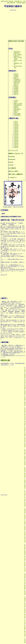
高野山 (16, 102)
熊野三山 (16, 78)
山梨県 (25, 458)
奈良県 (25, 533)
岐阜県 (25, 470)
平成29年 (16, 127)
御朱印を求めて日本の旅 (7, 1)
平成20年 (16, 140)
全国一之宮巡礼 (18, 55)
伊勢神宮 (16, 75)
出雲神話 (16, 77)
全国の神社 (17, 53)
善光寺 (16, 112)
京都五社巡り (17, 81)
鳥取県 (25, 547)
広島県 (25, 564)
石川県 (25, 499)
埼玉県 (25, 423)
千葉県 (25, 429)
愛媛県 (25, 587)
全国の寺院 (17, 56)
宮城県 (25, 387)
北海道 (25, 370)
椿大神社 (16, 91)
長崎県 (25, 611)
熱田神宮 (16, 88)
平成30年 (16, 126)
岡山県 (25, 558)
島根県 (25, 553)
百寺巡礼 (16, 101)
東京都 (25, 410)
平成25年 (16, 133)
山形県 (25, 398)
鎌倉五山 (16, 108)
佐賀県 (25, 605)
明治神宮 (16, 90)
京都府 (25, 517)
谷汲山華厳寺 (17, 115)
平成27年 (16, 130)
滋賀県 (25, 511)
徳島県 (25, 576)
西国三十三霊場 (18, 104)
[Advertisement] (13, 25)
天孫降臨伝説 (17, 80)
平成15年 (16, 147)
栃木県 (25, 440)
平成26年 (16, 132)
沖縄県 (25, 641)
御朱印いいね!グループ (16, 153)
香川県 (25, 582)
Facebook (12, 156)
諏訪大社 (16, 86)
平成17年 (16, 145)
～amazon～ (12, 177)
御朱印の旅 (5, 360)
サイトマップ (13, 150)
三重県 (25, 481)
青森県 (25, 376)
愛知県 (25, 475)
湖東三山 (16, 111)
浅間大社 (16, 93)
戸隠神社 (16, 87)
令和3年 (16, 121)
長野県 (25, 463)
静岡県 (25, 487)
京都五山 (16, 106)
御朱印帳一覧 (18, 1)
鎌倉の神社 (17, 83)
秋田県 (25, 393)
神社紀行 (16, 74)
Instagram (12, 159)
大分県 (25, 622)
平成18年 (16, 143)
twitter (11, 162)
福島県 (25, 404)
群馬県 (25, 445)
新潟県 (25, 452)
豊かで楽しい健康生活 (15, 174)
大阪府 (25, 522)
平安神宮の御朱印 (21, 3)
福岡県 (25, 599)
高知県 (25, 593)
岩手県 (25, 381)
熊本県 (25, 616)
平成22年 (16, 137)
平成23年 (16, 136)
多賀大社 (16, 84)
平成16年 (16, 146)
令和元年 (16, 124)
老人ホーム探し (13, 171)
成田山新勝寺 (17, 114)
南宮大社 (16, 94)
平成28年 (16, 129)
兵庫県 (25, 528)
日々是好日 (12, 168)
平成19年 (16, 142)
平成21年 (16, 139)
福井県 (25, 504)
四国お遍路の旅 (18, 105)
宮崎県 (25, 627)
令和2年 (16, 123)
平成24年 (16, 134)
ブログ (11, 165)
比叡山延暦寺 (17, 109)
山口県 (25, 569)
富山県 (25, 493)
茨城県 (25, 434)
